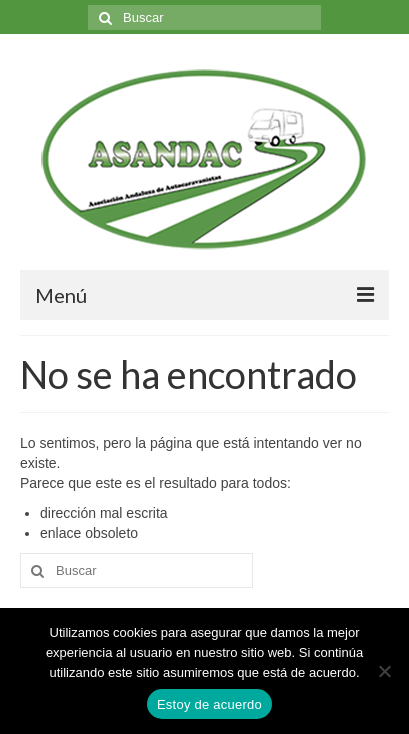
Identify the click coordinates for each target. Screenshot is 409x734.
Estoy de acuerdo (209, 704)
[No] (384, 671)
